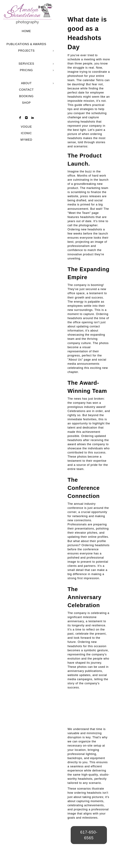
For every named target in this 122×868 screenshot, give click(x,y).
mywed (26, 140)
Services (26, 64)
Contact (26, 90)
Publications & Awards (26, 44)
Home (26, 31)
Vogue (26, 127)
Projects (26, 51)
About (26, 83)
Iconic (26, 133)
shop (26, 103)
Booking (26, 96)
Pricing (26, 70)
